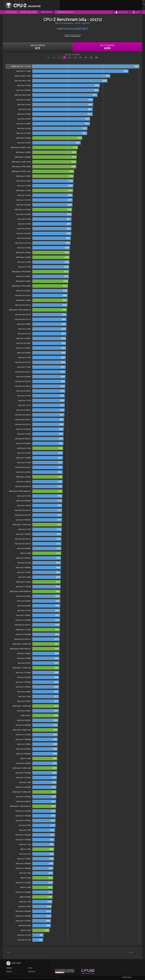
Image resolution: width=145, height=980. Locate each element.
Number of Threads (73, 54)
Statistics (9, 968)
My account (32, 972)
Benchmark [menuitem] (47, 12)
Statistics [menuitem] (11, 12)
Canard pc (65, 972)
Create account (123, 12)
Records (9, 972)
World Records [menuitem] (29, 12)
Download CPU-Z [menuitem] (65, 12)
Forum (30, 968)
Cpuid (88, 972)
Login (138, 12)
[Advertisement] (101, 5)
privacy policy (127, 977)
